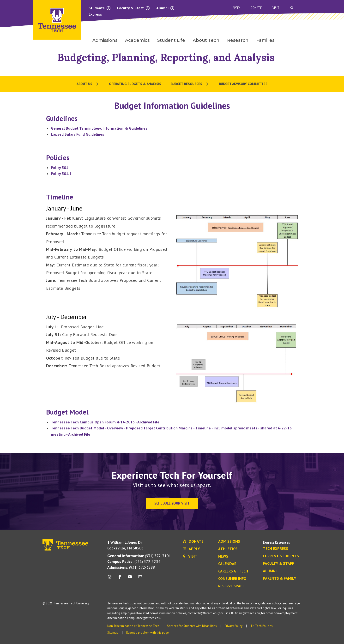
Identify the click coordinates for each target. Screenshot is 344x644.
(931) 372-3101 (139, 556)
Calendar (227, 564)
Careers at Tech (233, 571)
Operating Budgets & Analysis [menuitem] (135, 84)
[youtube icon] (130, 579)
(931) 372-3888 (131, 567)
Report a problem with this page (148, 633)
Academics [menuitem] (137, 40)
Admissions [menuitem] (105, 40)
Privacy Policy (234, 626)
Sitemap (113, 633)
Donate (256, 8)
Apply (236, 8)
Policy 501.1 (61, 174)
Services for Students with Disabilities (192, 626)
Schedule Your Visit (172, 503)
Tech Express (275, 549)
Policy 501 (60, 168)
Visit (276, 8)
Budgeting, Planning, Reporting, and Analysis (166, 57)
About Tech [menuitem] (206, 40)
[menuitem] (88, 84)
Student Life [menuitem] (171, 40)
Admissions (229, 542)
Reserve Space (231, 586)
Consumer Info (232, 579)
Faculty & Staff (134, 8)
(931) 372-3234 (134, 561)
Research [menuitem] (238, 40)
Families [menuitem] (265, 40)
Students (100, 8)
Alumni (166, 8)
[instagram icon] (111, 579)
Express (95, 14)
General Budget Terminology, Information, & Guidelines (99, 128)
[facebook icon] (120, 579)
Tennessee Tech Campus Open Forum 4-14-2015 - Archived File (105, 422)
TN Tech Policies (262, 626)
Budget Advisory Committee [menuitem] (243, 84)
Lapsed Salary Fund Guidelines (78, 134)
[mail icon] (140, 579)
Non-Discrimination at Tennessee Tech (133, 626)
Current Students (281, 556)
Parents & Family (280, 578)
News (223, 556)
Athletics (228, 549)
